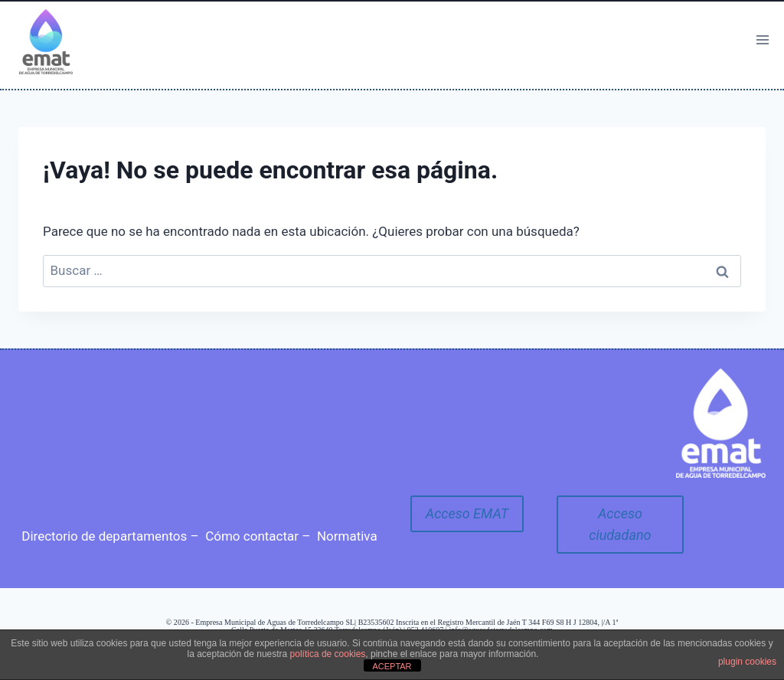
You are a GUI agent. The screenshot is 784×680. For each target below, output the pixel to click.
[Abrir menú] (762, 39)
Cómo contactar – (258, 536)
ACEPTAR (392, 666)
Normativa (347, 536)
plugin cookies (747, 662)
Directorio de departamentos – (110, 536)
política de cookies (328, 654)
